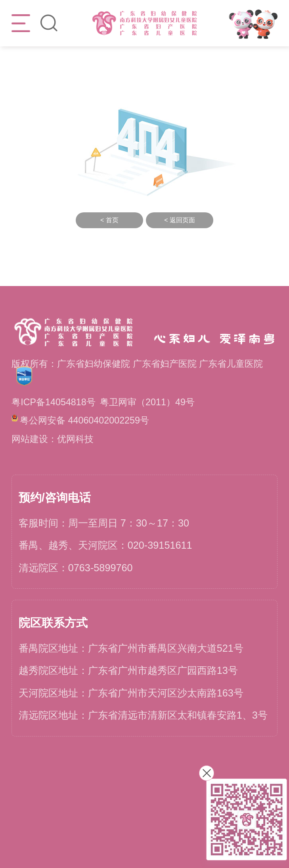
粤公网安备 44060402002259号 (80, 420)
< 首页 (109, 220)
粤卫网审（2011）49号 (147, 402)
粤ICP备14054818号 (54, 402)
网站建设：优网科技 (53, 439)
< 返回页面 (180, 220)
